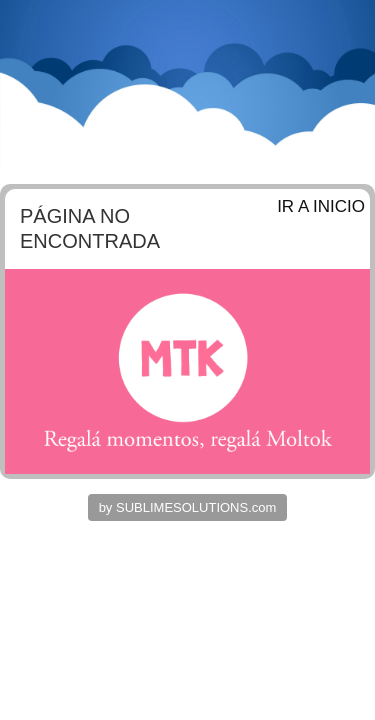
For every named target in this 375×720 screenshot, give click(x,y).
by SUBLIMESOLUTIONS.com (188, 507)
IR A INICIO (321, 206)
